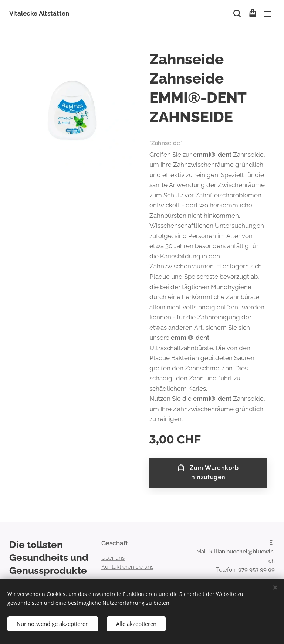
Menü (267, 14)
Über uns (113, 558)
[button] (237, 14)
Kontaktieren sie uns (127, 567)
